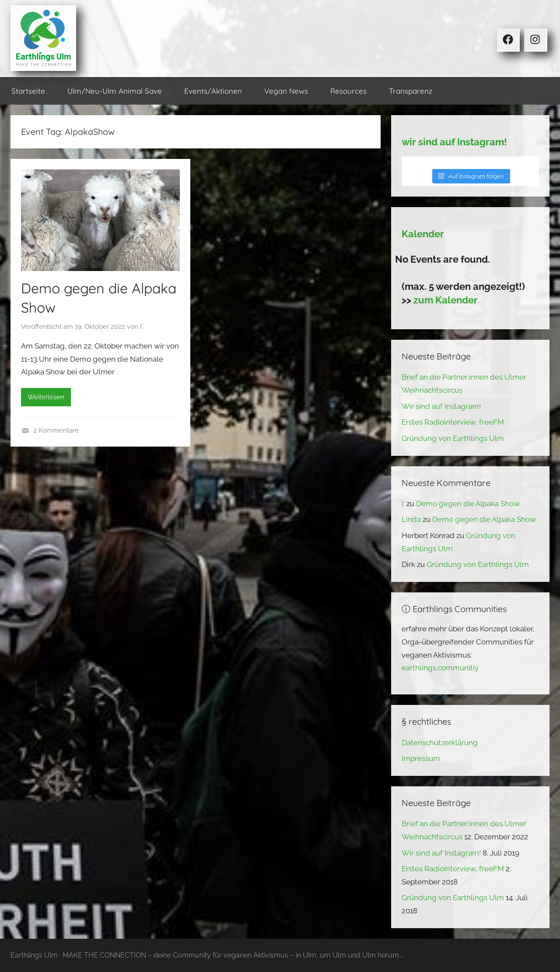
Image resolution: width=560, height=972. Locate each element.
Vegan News (286, 91)
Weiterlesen (46, 397)
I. (142, 327)
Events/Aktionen (213, 91)
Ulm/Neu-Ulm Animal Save (115, 91)
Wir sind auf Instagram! (441, 406)
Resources (348, 91)
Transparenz (411, 91)
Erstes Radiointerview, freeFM (453, 422)
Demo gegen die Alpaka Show (468, 504)
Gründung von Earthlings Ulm (453, 438)
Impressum (421, 758)
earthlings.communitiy (440, 668)
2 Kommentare (56, 430)
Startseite (28, 91)
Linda (411, 519)
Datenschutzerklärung (440, 743)
